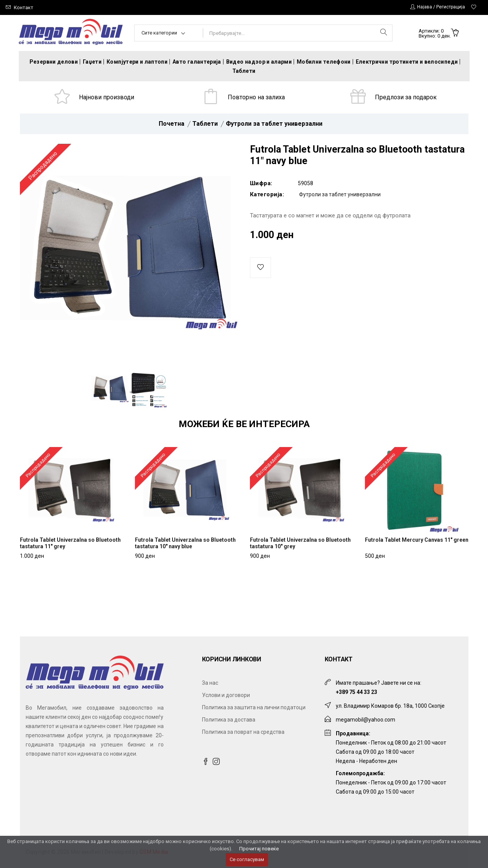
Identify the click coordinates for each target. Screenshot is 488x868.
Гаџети (92, 62)
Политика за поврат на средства (243, 732)
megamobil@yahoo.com (366, 720)
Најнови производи (107, 97)
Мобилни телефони (324, 62)
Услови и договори (226, 695)
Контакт (24, 7)
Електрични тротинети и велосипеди (407, 62)
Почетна (172, 124)
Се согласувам (247, 859)
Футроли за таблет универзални (274, 124)
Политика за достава (229, 720)
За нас (210, 683)
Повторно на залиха (256, 97)
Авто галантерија (197, 62)
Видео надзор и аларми (259, 62)
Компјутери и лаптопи (137, 62)
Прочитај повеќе (259, 849)
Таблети (244, 71)
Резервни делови (54, 62)
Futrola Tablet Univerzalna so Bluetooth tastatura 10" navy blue (185, 543)
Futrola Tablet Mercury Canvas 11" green (417, 540)
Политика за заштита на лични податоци (254, 707)
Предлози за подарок (406, 97)
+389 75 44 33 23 (357, 692)
